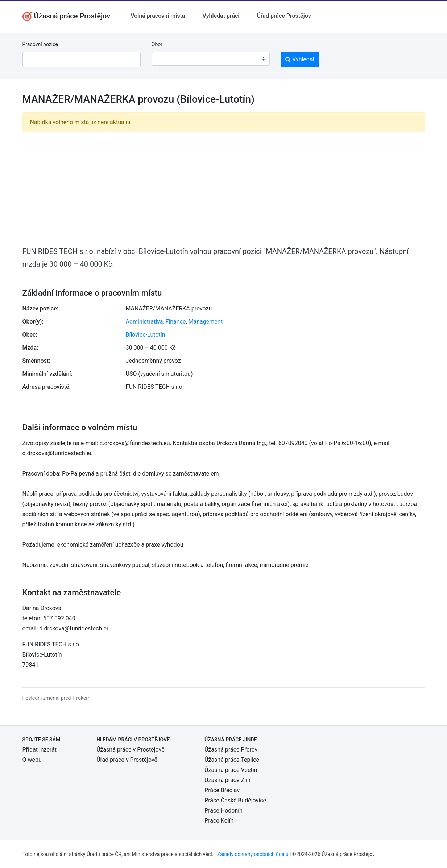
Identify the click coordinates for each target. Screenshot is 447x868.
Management (206, 322)
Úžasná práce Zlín (227, 780)
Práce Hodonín (223, 811)
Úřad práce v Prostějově (127, 760)
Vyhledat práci (221, 16)
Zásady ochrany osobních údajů (253, 854)
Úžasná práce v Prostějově (131, 750)
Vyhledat (300, 59)
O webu (32, 760)
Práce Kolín (219, 821)
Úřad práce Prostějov (284, 16)
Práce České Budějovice (235, 800)
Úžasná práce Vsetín (231, 770)
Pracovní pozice (40, 44)
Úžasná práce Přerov (231, 750)
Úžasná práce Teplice (232, 760)
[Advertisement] (224, 189)
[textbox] (166, 59)
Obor (157, 44)
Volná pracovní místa (158, 16)
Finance (176, 322)
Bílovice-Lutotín (146, 335)
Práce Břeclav (222, 790)
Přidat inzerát (40, 750)
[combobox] (211, 59)
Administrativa (144, 322)
